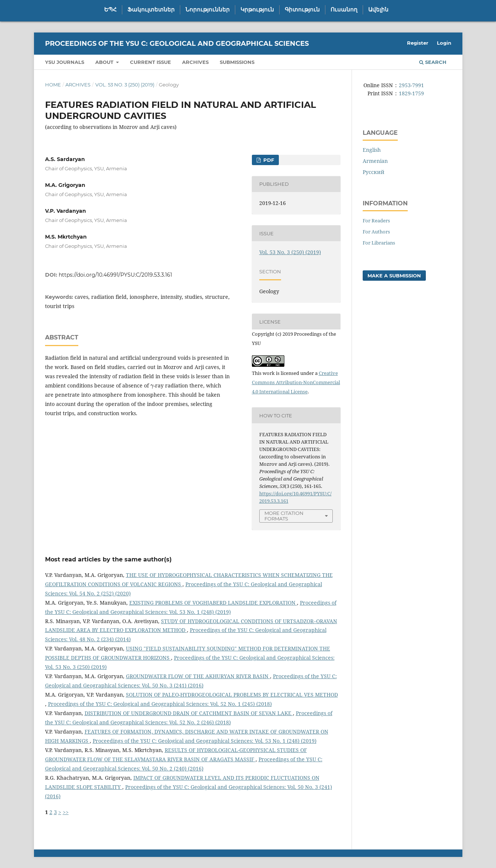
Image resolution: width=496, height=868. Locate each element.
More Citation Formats (284, 516)
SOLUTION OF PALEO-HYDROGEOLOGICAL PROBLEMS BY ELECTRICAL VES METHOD (232, 695)
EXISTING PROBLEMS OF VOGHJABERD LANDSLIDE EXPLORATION (213, 603)
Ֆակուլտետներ (151, 10)
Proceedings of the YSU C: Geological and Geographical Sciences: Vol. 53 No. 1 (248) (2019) (205, 741)
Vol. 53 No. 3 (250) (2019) (125, 85)
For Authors (376, 232)
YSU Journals (65, 62)
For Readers (376, 221)
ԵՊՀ (110, 10)
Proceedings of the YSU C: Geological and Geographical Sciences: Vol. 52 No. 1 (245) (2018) (160, 704)
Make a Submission (394, 276)
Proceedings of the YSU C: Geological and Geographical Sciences (177, 44)
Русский (374, 172)
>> (66, 812)
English (372, 150)
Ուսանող (344, 10)
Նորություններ (208, 10)
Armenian (375, 161)
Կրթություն (257, 10)
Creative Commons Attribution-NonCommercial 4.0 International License (296, 382)
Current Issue (150, 62)
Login (444, 43)
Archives (195, 62)
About (105, 62)
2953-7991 (411, 85)
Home (53, 85)
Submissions (237, 62)
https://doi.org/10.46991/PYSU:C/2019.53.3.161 (115, 275)
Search (433, 62)
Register (418, 43)
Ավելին (378, 10)
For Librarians (379, 243)
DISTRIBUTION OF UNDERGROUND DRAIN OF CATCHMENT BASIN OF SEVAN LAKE (189, 713)
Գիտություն (302, 10)
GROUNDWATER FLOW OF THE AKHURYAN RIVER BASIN (198, 676)
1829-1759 (411, 93)
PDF (268, 160)
